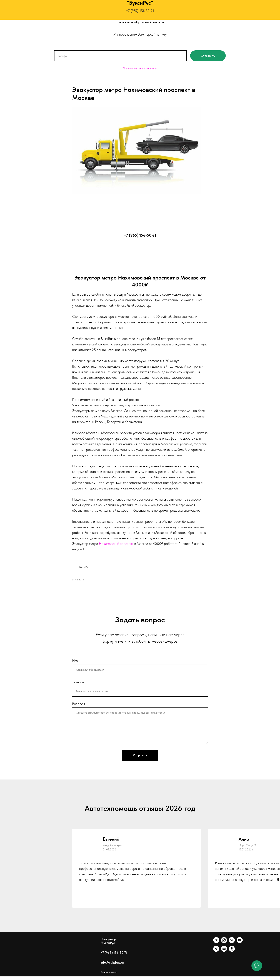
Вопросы (78, 707)
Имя (75, 664)
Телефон (78, 686)
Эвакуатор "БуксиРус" (108, 944)
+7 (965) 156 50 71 (114, 956)
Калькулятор (109, 976)
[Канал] (216, 954)
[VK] (232, 946)
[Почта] (224, 954)
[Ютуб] (240, 946)
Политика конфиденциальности (140, 68)
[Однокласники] (232, 954)
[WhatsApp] (224, 946)
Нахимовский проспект (116, 545)
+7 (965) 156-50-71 (140, 11)
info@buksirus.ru (112, 966)
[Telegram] (216, 946)
